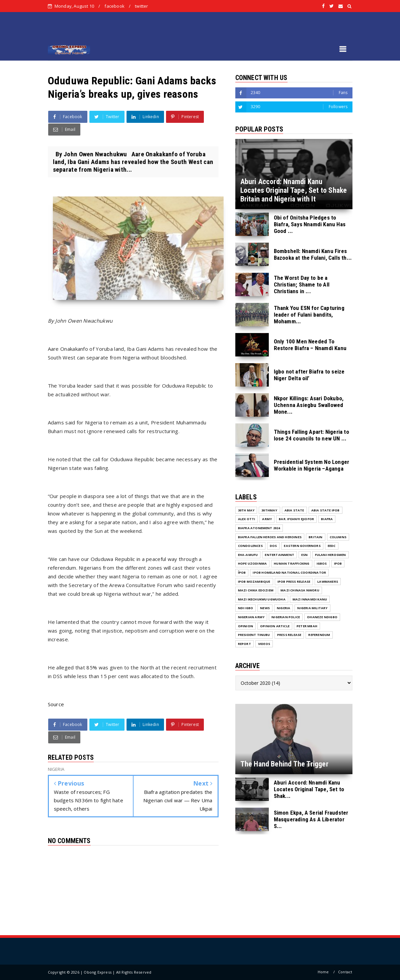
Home (323, 972)
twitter (141, 6)
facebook (114, 6)
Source (56, 704)
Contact (345, 972)
